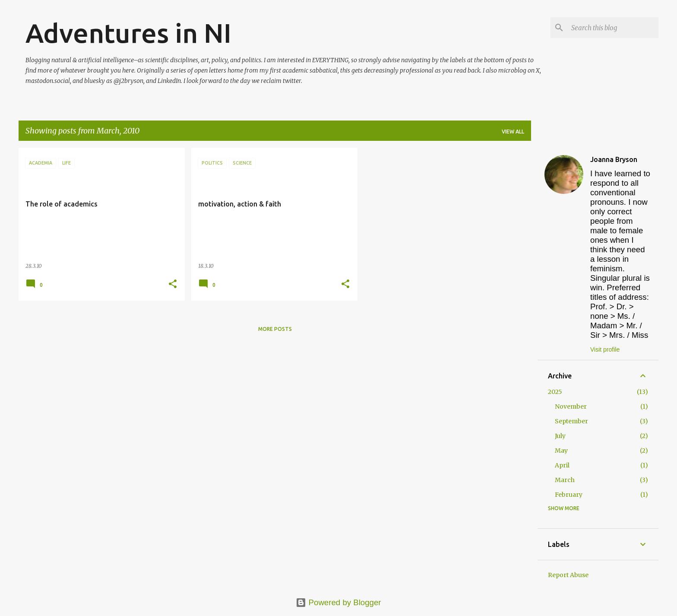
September (571, 421)
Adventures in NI (128, 33)
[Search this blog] (613, 28)
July (560, 436)
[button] (173, 284)
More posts (275, 329)
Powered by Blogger (338, 602)
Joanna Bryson (614, 159)
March (565, 480)
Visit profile (605, 349)
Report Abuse (568, 575)
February (569, 495)
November (571, 406)
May (561, 451)
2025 (555, 392)
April (562, 465)
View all (513, 132)
